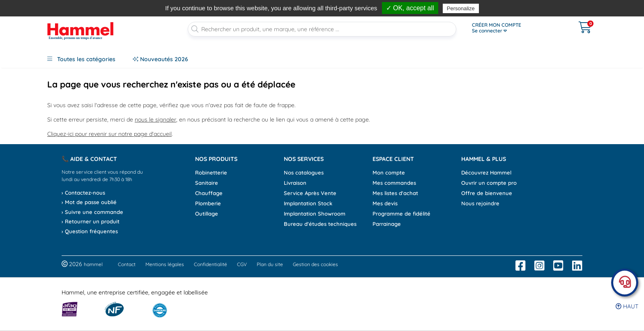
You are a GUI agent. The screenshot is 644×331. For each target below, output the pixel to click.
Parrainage (387, 224)
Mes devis (385, 203)
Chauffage (209, 193)
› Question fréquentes (90, 231)
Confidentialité (210, 264)
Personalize (461, 8)
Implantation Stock (308, 203)
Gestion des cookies (315, 264)
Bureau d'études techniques (320, 224)
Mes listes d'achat (395, 193)
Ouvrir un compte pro (489, 183)
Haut (627, 306)
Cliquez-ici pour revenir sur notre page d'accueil (109, 134)
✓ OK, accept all (410, 8)
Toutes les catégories (81, 59)
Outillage (207, 214)
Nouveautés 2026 (160, 59)
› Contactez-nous (83, 193)
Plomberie (208, 203)
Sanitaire (207, 183)
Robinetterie (211, 172)
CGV (242, 264)
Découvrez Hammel (486, 172)
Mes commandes (394, 183)
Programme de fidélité (401, 214)
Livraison (295, 183)
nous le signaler (155, 120)
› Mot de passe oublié (89, 202)
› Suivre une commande (92, 212)
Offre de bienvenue (487, 193)
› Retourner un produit (91, 221)
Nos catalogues (304, 172)
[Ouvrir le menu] (515, 28)
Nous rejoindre (480, 203)
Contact (127, 264)
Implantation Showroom (315, 214)
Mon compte (389, 172)
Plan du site (270, 264)
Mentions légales (165, 264)
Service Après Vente (310, 193)
